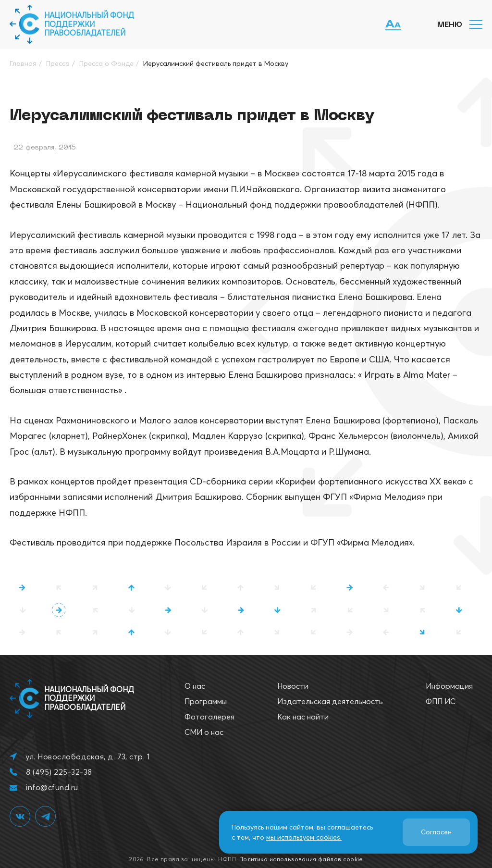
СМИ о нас (204, 732)
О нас (195, 686)
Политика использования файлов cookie (301, 859)
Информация (449, 686)
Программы (206, 701)
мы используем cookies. (304, 837)
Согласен (436, 832)
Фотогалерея (209, 717)
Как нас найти (303, 717)
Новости (293, 686)
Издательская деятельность (330, 701)
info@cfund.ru (52, 787)
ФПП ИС (441, 701)
